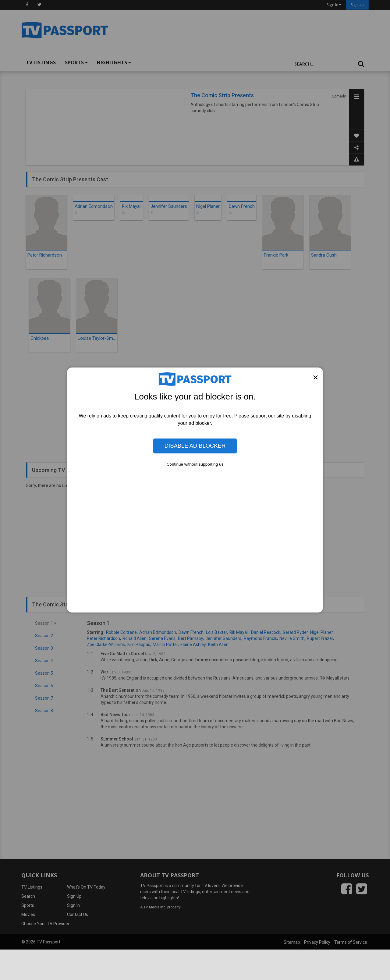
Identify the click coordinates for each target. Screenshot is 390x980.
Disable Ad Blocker (195, 446)
